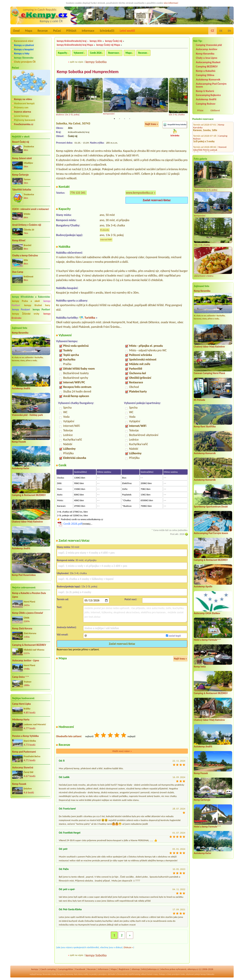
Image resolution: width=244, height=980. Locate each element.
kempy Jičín (96, 41)
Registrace (124, 969)
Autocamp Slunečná (23, 768)
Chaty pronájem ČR (25, 62)
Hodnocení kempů (24, 103)
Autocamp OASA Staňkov (207, 613)
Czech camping (48, 969)
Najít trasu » (152, 124)
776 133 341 (78, 193)
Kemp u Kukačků (206, 71)
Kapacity (62, 53)
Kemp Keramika (20, 333)
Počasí (57, 31)
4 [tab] (130, 119)
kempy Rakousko (207, 974)
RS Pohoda (199, 400)
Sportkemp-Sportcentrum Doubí (211, 507)
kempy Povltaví (41, 310)
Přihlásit (71, 31)
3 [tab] (125, 119)
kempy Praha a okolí (26, 301)
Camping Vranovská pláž (209, 45)
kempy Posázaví (21, 310)
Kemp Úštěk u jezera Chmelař (28, 613)
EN (229, 31)
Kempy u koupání (24, 49)
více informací (171, 3)
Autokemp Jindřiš (21, 388)
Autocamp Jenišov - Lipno (26, 661)
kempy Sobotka (96, 62)
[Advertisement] (31, 819)
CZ (212, 31)
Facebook (80, 969)
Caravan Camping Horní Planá (209, 373)
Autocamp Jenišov (207, 49)
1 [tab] (114, 119)
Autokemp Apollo (203, 587)
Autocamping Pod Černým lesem (211, 85)
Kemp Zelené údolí (22, 158)
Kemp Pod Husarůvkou (24, 575)
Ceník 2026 (96, 53)
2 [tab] (119, 119)
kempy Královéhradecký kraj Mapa (75, 45)
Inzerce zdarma (23, 112)
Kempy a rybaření (24, 45)
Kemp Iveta (200, 667)
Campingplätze (65, 969)
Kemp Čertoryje (20, 175)
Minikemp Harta (21, 720)
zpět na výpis (77, 62)
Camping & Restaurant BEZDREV (29, 495)
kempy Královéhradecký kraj (72, 41)
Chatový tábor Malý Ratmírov (27, 522)
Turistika (90, 318)
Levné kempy (21, 116)
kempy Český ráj (114, 41)
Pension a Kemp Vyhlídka (25, 736)
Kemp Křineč (19, 240)
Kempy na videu (23, 99)
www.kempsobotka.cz (139, 193)
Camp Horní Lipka (21, 704)
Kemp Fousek (19, 442)
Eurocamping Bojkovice (208, 95)
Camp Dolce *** (21, 677)
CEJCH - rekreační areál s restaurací (30, 209)
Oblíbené (215, 110)
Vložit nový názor (122, 751)
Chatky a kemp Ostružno (25, 255)
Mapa (28, 31)
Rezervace (114, 53)
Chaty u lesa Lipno (207, 58)
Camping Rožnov (206, 104)
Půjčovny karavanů (25, 120)
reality (86, 974)
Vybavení (79, 53)
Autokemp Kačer (21, 468)
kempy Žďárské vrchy (26, 314)
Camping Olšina (205, 75)
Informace (88, 31)
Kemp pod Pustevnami (24, 752)
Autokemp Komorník (208, 79)
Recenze (43, 31)
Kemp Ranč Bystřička (205, 427)
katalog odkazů (141, 974)
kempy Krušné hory (37, 305)
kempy (35, 969)
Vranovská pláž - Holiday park (27, 415)
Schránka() (107, 31)
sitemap (136, 969)
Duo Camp (18, 272)
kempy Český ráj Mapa (108, 45)
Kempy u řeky (22, 53)
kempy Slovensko (24, 58)
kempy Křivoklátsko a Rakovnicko (31, 297)
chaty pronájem (173, 974)
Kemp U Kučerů (205, 91)
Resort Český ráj (21, 142)
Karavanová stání (24, 41)
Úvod (16, 31)
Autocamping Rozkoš (208, 62)
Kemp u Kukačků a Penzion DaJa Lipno (29, 595)
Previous (58, 97)
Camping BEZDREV (207, 66)
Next (186, 97)
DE (221, 31)
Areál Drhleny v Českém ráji (27, 225)
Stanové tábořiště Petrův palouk (210, 128)
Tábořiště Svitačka (22, 190)
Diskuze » (129, 947)
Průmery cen (21, 107)
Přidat (200, 110)
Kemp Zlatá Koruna (22, 629)
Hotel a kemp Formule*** (207, 640)
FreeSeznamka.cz (24, 124)
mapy (155, 974)
